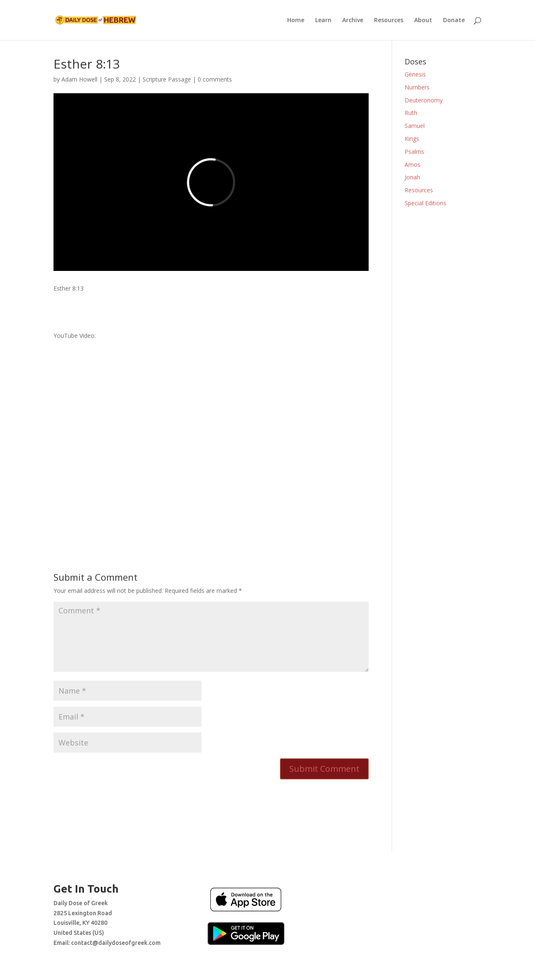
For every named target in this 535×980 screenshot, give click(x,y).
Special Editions (425, 203)
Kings (412, 139)
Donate (454, 20)
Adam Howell (79, 79)
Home (296, 20)
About (423, 20)
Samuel (415, 126)
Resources (389, 20)
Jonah (412, 177)
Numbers (417, 87)
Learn (323, 20)
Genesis (415, 74)
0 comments (215, 79)
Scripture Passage (167, 79)
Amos (413, 165)
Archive (353, 20)
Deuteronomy (424, 100)
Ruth (411, 113)
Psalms (414, 152)
